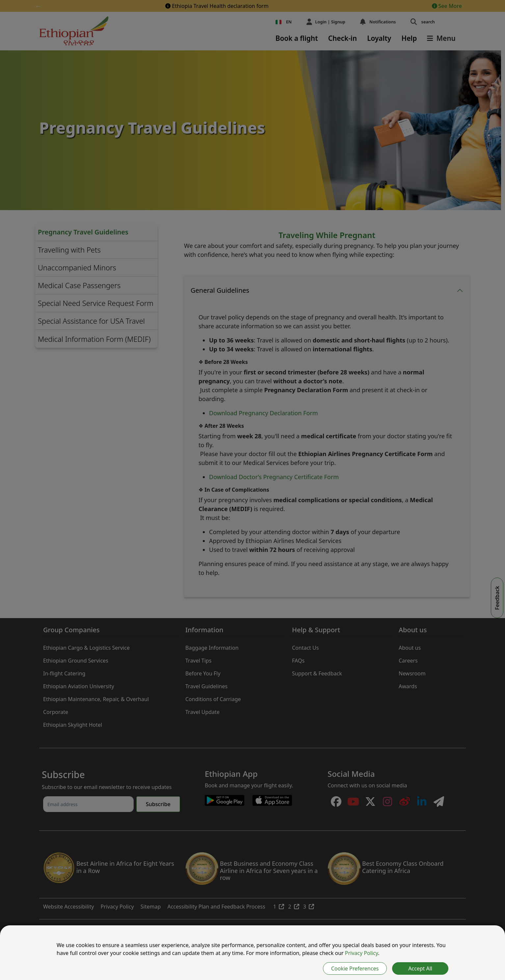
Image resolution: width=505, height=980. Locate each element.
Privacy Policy (361, 953)
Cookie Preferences (355, 968)
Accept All (420, 968)
